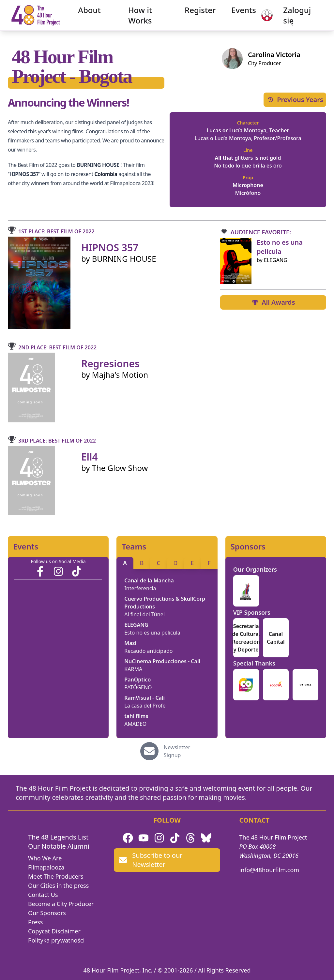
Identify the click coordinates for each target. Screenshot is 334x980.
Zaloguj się (293, 18)
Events (240, 13)
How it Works (140, 18)
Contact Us (43, 895)
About (93, 13)
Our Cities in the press (58, 885)
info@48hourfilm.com (269, 870)
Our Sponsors (47, 913)
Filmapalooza (46, 867)
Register (197, 13)
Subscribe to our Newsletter (151, 860)
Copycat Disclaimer (54, 931)
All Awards (273, 302)
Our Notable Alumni (59, 846)
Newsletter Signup (177, 751)
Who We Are (45, 858)
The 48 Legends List (58, 837)
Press (35, 922)
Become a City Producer (61, 904)
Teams (134, 547)
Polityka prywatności (56, 940)
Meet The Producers (56, 876)
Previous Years (295, 100)
